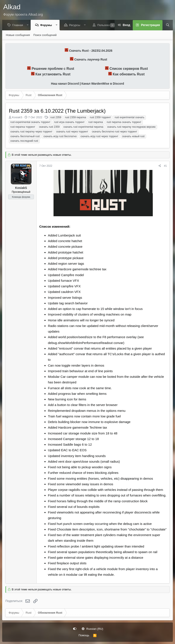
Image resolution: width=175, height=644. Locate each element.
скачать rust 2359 (49, 127)
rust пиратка (95, 122)
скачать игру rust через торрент (99, 137)
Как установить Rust (53, 74)
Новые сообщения (18, 35)
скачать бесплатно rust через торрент (114, 132)
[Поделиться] (160, 166)
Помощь (84, 635)
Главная (19, 25)
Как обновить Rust (129, 74)
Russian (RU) (92, 629)
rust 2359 (56, 118)
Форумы (47, 25)
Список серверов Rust (129, 69)
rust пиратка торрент (23, 127)
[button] (29, 25)
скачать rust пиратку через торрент (31, 132)
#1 (165, 166)
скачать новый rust (133, 137)
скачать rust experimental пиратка (83, 127)
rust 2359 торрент (100, 118)
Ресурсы (76, 25)
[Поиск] (166, 25)
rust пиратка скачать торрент (124, 122)
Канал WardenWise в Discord (103, 84)
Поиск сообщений (45, 35)
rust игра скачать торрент (69, 122)
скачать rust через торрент (72, 132)
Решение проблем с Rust (53, 69)
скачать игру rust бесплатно (60, 137)
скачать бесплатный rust (25, 137)
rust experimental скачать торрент (30, 122)
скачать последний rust (24, 141)
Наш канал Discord (65, 84)
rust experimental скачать (129, 118)
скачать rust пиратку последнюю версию (131, 127)
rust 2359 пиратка (75, 118)
